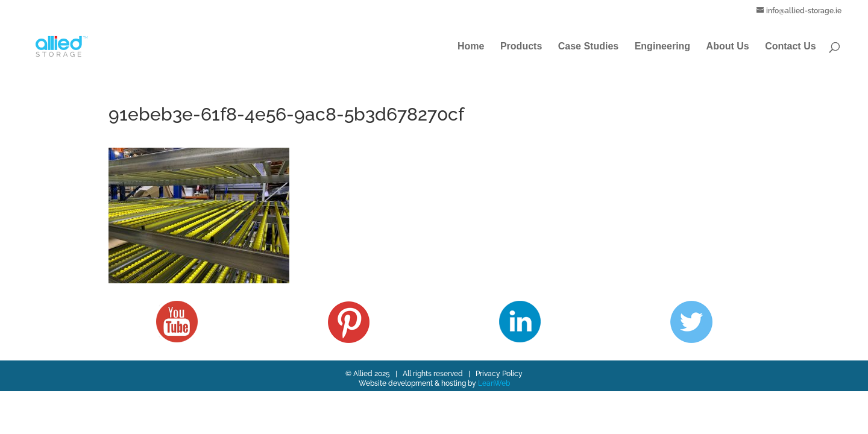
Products (521, 47)
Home (471, 47)
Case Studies (588, 47)
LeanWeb (494, 383)
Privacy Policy (499, 374)
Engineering (662, 47)
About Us (728, 47)
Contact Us (790, 47)
